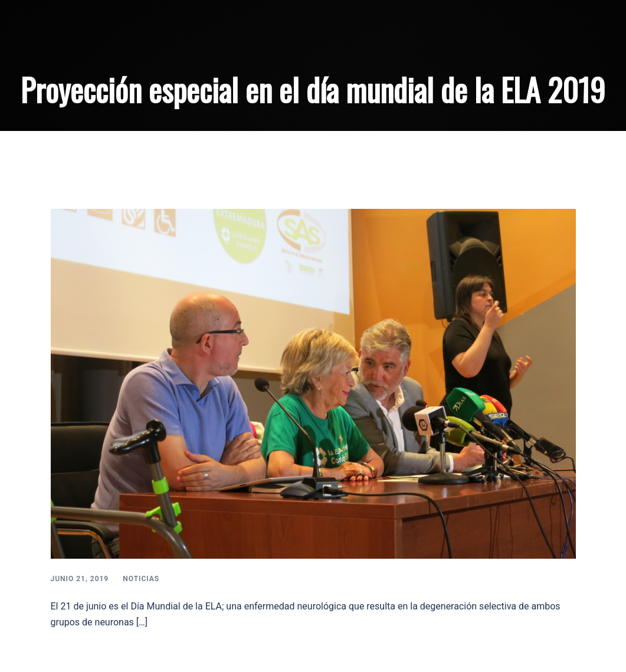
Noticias (141, 579)
